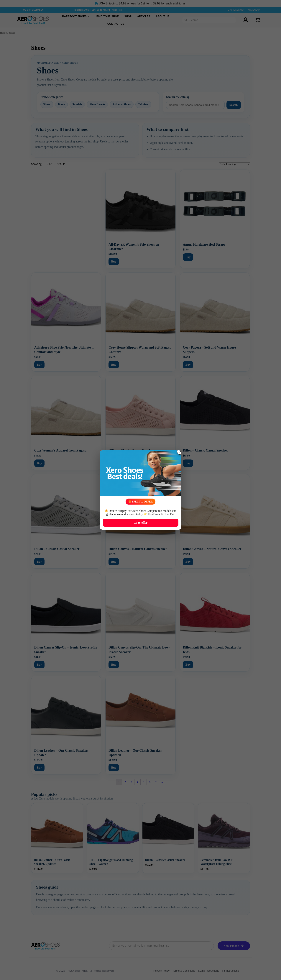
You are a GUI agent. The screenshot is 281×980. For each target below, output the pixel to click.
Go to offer (140, 523)
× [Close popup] (180, 452)
